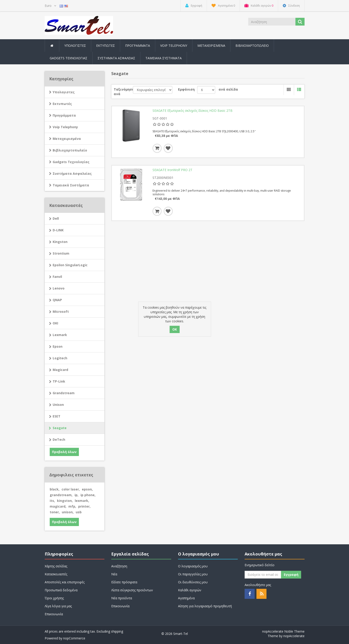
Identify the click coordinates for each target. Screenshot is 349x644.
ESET (57, 416)
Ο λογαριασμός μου (193, 566)
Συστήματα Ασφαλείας (116, 58)
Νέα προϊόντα (122, 598)
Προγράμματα (64, 115)
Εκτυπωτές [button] (106, 46)
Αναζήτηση (119, 566)
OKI (55, 323)
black (55, 489)
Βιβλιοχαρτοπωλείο (252, 46)
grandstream (61, 495)
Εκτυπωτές (62, 104)
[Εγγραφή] (263, 575)
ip (76, 495)
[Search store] (272, 22)
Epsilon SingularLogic (70, 265)
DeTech (59, 439)
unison (68, 512)
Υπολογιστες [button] (75, 46)
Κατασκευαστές (56, 574)
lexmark (82, 501)
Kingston (60, 242)
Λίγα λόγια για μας (58, 606)
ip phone (88, 495)
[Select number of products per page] (206, 90)
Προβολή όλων (64, 452)
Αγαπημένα (186, 598)
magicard (58, 506)
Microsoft (61, 312)
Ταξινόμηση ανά (123, 92)
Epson (58, 346)
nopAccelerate (294, 636)
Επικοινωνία (54, 614)
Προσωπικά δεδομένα (61, 590)
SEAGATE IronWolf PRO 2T (172, 170)
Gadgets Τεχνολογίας (71, 162)
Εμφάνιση (186, 89)
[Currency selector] (50, 6)
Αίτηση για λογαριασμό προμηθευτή (205, 606)
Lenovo (59, 288)
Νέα (114, 574)
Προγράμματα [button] (138, 46)
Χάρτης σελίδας (56, 566)
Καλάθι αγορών (190, 590)
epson (87, 489)
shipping (117, 631)
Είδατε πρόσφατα (124, 582)
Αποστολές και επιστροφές (65, 582)
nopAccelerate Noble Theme (283, 631)
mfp (72, 506)
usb (79, 512)
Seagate (60, 428)
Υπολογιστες (64, 92)
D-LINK (58, 230)
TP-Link (59, 381)
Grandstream (64, 393)
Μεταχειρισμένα (211, 46)
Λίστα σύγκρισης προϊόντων (132, 590)
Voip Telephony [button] (174, 46)
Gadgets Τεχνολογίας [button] (69, 58)
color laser (71, 489)
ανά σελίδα (228, 89)
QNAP (57, 300)
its (52, 501)
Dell (56, 218)
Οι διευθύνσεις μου (193, 582)
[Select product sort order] (153, 90)
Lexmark (60, 335)
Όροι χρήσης (54, 598)
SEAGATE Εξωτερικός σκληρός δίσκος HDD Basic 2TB (193, 111)
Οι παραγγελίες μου (193, 574)
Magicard (60, 370)
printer (84, 506)
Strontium (61, 253)
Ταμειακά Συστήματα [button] (164, 58)
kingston (65, 501)
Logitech (60, 358)
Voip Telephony (65, 127)
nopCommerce (74, 638)
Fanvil (57, 277)
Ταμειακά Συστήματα (71, 185)
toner (55, 512)
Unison (58, 405)
